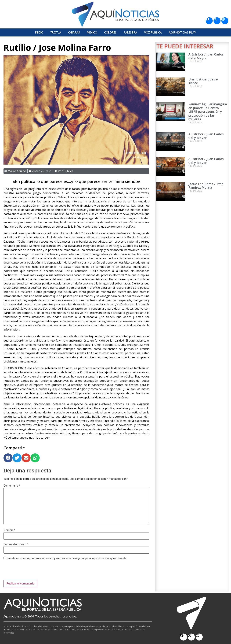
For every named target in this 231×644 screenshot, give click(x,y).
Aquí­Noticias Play (182, 32)
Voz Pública (153, 32)
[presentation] (30, 571)
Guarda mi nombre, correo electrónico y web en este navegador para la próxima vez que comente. (67, 558)
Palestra (130, 32)
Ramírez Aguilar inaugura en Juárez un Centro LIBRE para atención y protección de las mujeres (208, 112)
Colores (110, 32)
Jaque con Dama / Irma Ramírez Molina (206, 186)
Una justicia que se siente (203, 81)
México (92, 32)
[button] (8, 458)
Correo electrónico (16, 544)
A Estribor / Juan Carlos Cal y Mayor (206, 56)
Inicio (39, 32)
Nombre (9, 530)
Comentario (12, 486)
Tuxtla (56, 32)
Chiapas (74, 32)
